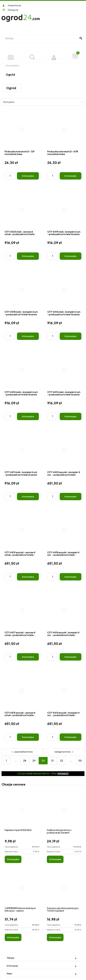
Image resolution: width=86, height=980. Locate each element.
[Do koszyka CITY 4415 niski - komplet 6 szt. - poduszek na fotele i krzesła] (28, 416)
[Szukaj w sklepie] (40, 38)
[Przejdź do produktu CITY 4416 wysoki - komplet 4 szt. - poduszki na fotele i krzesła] (64, 610)
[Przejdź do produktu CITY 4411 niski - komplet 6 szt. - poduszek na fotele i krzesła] (22, 450)
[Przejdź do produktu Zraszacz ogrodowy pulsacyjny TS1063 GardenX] (64, 891)
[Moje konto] (54, 57)
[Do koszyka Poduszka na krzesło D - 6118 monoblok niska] (71, 176)
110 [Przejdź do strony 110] (80, 761)
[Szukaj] (81, 38)
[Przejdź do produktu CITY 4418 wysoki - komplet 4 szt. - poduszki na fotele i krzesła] (64, 530)
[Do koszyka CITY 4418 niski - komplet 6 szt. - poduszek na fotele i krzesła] (28, 336)
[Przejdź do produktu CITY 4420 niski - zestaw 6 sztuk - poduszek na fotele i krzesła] (22, 210)
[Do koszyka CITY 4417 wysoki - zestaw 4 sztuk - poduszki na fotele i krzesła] (28, 657)
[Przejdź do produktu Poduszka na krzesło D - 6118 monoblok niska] (64, 129)
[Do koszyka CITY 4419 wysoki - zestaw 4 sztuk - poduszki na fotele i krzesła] (28, 577)
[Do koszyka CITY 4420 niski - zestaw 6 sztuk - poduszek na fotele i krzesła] (28, 256)
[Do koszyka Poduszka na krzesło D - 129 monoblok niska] (28, 176)
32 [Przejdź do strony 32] (62, 761)
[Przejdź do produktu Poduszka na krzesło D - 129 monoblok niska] (22, 129)
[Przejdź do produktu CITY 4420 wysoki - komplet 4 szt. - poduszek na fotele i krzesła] (64, 450)
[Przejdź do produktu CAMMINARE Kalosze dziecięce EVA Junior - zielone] (22, 891)
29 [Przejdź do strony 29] (34, 761)
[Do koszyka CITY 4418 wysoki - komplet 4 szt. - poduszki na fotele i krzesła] (71, 577)
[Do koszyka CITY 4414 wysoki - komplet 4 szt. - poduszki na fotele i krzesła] (71, 737)
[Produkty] (11, 57)
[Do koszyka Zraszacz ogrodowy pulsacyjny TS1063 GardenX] (55, 937)
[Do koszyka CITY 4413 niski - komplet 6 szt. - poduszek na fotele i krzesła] (71, 416)
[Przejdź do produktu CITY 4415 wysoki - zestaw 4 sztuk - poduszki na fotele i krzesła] (22, 691)
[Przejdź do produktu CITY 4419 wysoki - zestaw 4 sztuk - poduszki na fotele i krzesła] (22, 530)
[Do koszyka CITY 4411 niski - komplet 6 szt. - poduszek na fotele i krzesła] (28, 497)
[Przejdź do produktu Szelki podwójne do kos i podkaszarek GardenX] (64, 813)
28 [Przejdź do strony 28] (25, 761)
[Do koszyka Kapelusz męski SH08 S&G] (13, 859)
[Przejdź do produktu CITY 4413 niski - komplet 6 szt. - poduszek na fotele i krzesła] (64, 370)
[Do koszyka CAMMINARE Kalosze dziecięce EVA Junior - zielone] (13, 937)
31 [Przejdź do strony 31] (52, 761)
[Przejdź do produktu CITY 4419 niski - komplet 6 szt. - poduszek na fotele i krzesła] (64, 210)
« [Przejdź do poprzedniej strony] (12, 752)
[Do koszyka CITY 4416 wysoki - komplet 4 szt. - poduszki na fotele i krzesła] (71, 657)
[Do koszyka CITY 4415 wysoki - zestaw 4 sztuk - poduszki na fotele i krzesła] (28, 737)
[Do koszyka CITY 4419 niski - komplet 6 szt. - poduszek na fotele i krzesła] (71, 256)
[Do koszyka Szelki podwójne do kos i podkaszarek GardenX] (55, 859)
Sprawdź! (63, 774)
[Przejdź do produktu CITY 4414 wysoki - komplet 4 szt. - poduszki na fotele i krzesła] (64, 691)
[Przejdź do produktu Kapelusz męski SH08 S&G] (22, 813)
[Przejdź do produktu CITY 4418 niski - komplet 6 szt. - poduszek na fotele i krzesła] (22, 290)
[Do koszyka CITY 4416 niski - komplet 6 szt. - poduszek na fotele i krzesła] (71, 336)
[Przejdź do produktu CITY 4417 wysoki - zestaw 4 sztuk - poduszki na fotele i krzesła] (22, 610)
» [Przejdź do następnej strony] (73, 752)
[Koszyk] (75, 55)
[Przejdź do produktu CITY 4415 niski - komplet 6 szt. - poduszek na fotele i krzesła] (22, 370)
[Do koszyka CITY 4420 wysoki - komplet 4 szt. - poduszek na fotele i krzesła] (71, 497)
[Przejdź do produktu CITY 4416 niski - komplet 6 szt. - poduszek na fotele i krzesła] (64, 290)
